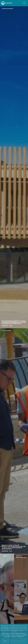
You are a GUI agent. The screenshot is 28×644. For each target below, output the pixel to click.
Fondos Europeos (8, 9)
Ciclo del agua (7, 331)
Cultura (5, 556)
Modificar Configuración (19, 641)
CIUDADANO (9, 3)
